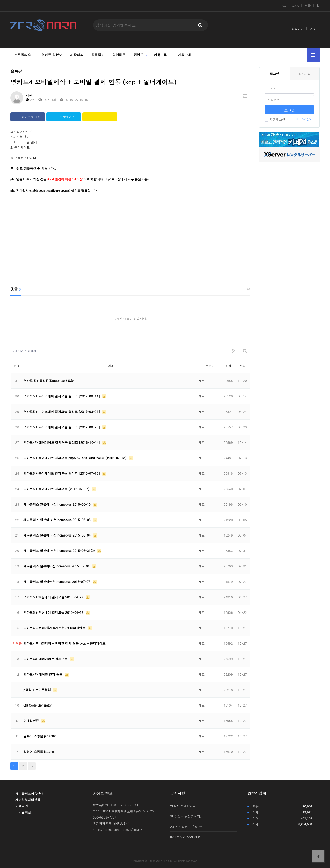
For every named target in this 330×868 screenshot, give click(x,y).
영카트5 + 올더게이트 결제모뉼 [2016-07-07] (57, 489)
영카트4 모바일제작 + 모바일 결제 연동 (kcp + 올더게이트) (65, 643)
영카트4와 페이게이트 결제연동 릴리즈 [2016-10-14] (62, 442)
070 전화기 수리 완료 (185, 837)
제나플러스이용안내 (29, 793)
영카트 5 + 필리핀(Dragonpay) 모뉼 (49, 381)
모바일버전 (23, 812)
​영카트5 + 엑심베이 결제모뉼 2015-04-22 (54, 612)
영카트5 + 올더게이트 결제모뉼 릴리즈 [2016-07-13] (62, 473)
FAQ (283, 6)
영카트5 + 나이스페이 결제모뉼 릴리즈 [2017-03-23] (62, 427)
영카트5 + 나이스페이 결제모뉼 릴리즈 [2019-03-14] (62, 396)
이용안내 (184, 55)
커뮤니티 (161, 55)
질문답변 (98, 55)
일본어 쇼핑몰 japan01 (40, 751)
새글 (308, 6)
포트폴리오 (23, 55)
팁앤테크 (119, 55)
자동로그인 (275, 119)
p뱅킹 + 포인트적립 (38, 690)
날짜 (242, 366)
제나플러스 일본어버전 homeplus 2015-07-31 (57, 566)
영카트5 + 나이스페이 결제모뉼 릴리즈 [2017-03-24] (62, 411)
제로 (29, 95)
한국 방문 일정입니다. (186, 816)
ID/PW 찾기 (305, 119)
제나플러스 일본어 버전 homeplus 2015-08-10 (58, 504)
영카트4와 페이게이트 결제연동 (46, 659)
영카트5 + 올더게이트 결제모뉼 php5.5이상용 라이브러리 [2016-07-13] (76, 458)
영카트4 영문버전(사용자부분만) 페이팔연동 (55, 628)
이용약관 (22, 806)
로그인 (314, 29)
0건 (30, 100)
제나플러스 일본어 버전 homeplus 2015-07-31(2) (60, 551)
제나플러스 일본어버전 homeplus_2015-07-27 (57, 581)
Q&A (295, 6)
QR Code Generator (38, 705)
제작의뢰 (77, 55)
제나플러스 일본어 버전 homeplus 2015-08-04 (58, 535)
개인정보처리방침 (28, 800)
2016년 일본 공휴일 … (186, 826)
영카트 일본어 (52, 55)
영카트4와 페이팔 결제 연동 (43, 674)
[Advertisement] (130, 243)
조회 (228, 366)
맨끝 (32, 766)
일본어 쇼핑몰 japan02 (40, 736)
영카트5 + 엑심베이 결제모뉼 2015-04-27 (54, 597)
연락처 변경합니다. (184, 806)
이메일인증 (32, 721)
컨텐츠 (139, 55)
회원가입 (298, 29)
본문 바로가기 (0, 0)
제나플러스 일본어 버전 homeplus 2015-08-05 (58, 520)
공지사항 (178, 793)
